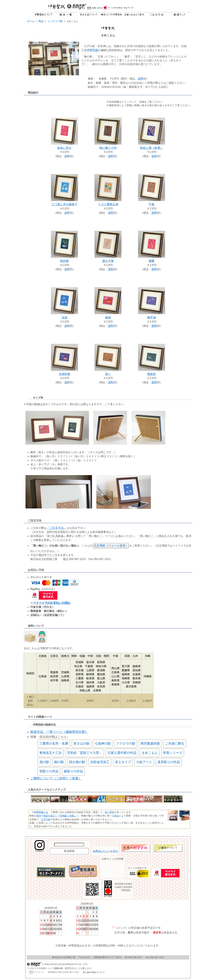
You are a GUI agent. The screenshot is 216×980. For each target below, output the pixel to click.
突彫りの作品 (49, 771)
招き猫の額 (77, 762)
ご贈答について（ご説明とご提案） (56, 778)
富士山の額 (81, 743)
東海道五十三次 (51, 753)
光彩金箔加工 (100, 762)
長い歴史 (110, 812)
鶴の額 (59, 762)
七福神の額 (103, 743)
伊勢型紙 (92, 50)
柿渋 (39, 816)
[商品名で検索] (69, 845)
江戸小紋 (46, 819)
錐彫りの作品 (73, 771)
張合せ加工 (49, 816)
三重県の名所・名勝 (54, 743)
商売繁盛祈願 (150, 743)
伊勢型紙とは (41, 812)
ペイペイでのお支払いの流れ (52, 603)
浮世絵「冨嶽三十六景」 (85, 753)
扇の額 (44, 762)
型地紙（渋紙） (68, 816)
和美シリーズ (173, 753)
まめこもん (150, 753)
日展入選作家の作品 (122, 753)
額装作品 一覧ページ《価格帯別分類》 (59, 732)
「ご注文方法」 (57, 528)
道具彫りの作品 (169, 762)
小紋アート (144, 762)
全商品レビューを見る (105, 851)
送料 (141, 79)
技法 (117, 816)
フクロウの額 (126, 743)
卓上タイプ (123, 762)
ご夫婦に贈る (175, 743)
